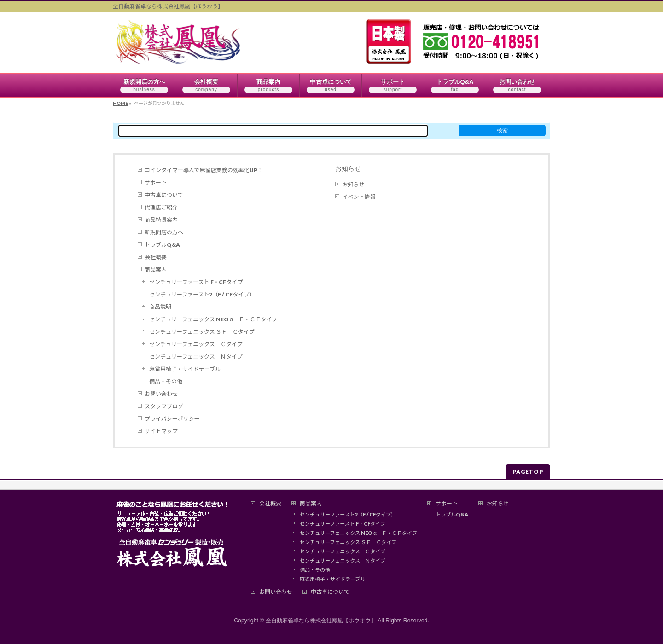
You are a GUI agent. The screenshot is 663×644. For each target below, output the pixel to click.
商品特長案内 (161, 220)
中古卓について (164, 195)
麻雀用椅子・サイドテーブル (185, 369)
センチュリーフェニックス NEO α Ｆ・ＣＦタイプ (213, 319)
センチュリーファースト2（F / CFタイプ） (202, 294)
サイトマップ (161, 431)
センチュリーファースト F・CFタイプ (196, 282)
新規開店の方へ (164, 232)
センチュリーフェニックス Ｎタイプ (196, 357)
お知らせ (348, 168)
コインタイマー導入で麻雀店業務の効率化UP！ (204, 170)
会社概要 (156, 257)
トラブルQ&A (162, 245)
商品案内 (156, 270)
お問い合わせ (161, 394)
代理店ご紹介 (161, 207)
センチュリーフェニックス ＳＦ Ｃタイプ (202, 332)
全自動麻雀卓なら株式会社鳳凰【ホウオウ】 (321, 621)
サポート (156, 183)
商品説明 (160, 307)
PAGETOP (528, 472)
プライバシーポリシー (172, 419)
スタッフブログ (164, 406)
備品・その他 (166, 381)
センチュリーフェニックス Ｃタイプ (196, 344)
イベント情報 (359, 197)
